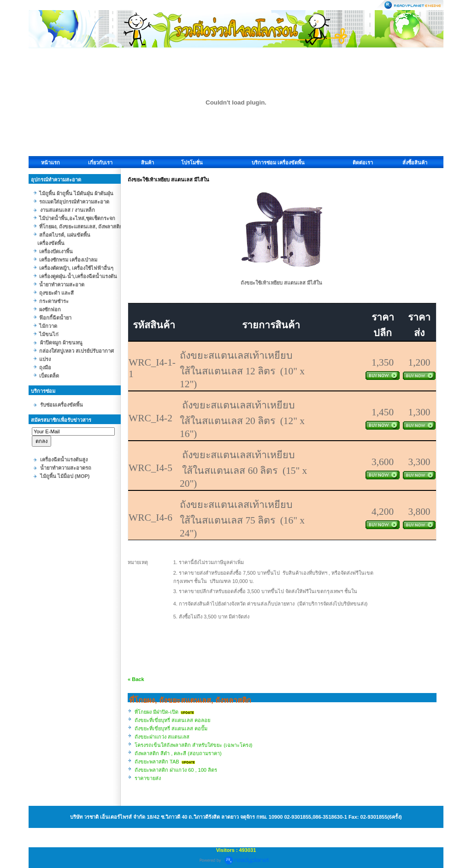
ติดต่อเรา (363, 163)
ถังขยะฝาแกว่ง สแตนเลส (162, 737)
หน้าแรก (50, 163)
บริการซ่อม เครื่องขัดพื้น (278, 163)
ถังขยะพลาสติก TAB (157, 762)
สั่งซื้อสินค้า (415, 163)
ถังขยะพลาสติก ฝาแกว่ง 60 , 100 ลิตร (176, 770)
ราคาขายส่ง (148, 778)
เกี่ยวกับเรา (100, 163)
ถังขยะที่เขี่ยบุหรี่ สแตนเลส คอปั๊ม (171, 728)
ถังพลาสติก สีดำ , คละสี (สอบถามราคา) (178, 753)
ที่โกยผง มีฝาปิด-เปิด (156, 712)
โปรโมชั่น (192, 163)
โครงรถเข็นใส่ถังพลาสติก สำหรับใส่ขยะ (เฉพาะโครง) (193, 745)
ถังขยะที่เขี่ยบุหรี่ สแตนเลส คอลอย (172, 720)
